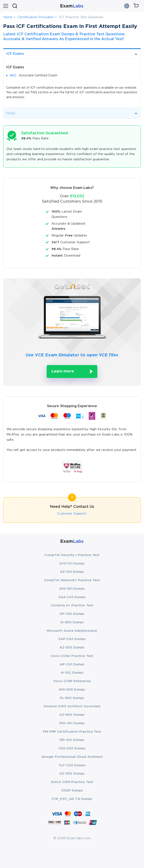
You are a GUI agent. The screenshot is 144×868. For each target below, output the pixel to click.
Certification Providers (36, 17)
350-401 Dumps (72, 723)
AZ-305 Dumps (72, 648)
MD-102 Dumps (72, 740)
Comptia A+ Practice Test (72, 605)
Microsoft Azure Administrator (72, 631)
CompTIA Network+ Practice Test (72, 580)
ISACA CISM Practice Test (72, 782)
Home (8, 17)
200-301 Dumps (72, 589)
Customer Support (72, 514)
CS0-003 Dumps (72, 748)
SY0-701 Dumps (72, 564)
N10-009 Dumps (72, 690)
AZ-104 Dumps (72, 572)
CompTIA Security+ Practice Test (72, 555)
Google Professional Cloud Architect (72, 757)
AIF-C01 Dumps (72, 664)
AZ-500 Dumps (72, 774)
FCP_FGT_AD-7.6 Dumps (72, 799)
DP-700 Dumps (72, 614)
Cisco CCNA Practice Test (72, 656)
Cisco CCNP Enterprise (72, 681)
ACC (13, 76)
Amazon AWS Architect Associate (72, 706)
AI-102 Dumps (72, 673)
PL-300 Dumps (72, 698)
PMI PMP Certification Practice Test (72, 732)
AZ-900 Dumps (72, 715)
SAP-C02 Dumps (72, 639)
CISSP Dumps (72, 790)
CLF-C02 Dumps (72, 765)
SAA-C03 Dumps (72, 597)
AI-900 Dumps (72, 622)
